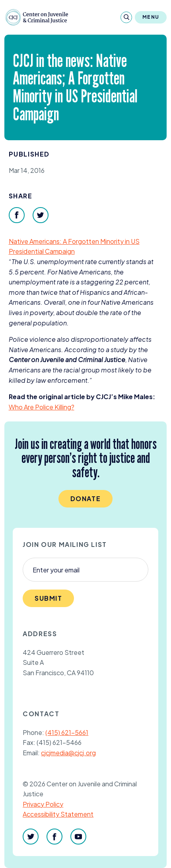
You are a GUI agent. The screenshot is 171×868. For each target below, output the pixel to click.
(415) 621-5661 (67, 732)
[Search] (126, 17)
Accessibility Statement (58, 814)
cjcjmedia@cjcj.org (68, 753)
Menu (151, 17)
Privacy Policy (43, 804)
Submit (49, 598)
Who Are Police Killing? (42, 407)
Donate (86, 499)
